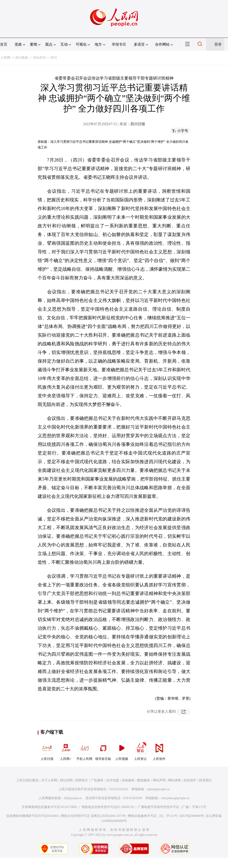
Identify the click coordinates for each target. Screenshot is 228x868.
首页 (4, 44)
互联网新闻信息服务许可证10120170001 (50, 807)
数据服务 (144, 780)
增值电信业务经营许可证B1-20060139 (108, 807)
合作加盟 (113, 780)
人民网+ (66, 750)
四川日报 (138, 124)
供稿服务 (128, 780)
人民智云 (140, 750)
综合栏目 (39, 58)
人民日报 (47, 750)
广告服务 (97, 780)
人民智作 (159, 750)
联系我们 (205, 780)
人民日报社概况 (27, 780)
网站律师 (174, 780)
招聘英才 (82, 780)
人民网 (5, 58)
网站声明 (159, 780)
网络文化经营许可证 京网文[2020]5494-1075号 (93, 816)
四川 (54, 58)
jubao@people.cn (158, 789)
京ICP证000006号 (192, 816)
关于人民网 (49, 780)
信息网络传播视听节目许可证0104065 (32, 816)
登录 (218, 44)
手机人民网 (84, 750)
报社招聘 (66, 780)
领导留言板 (103, 750)
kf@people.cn (73, 798)
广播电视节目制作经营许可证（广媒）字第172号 (172, 807)
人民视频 (122, 750)
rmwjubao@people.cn (175, 798)
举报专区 (119, 44)
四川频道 (22, 58)
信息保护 (190, 780)
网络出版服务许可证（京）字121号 (153, 816)
